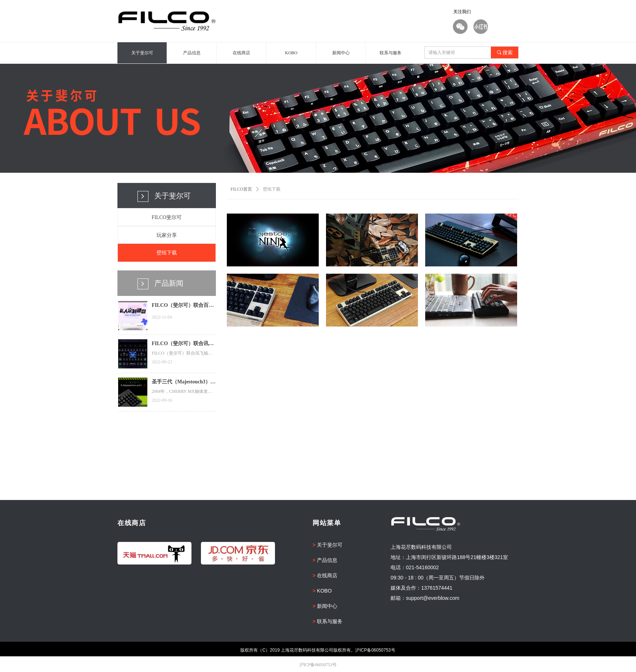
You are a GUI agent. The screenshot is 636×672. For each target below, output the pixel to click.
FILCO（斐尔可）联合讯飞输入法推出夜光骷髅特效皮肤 (183, 344)
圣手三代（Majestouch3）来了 (184, 383)
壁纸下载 (272, 189)
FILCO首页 (241, 189)
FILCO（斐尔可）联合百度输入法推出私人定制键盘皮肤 (183, 306)
